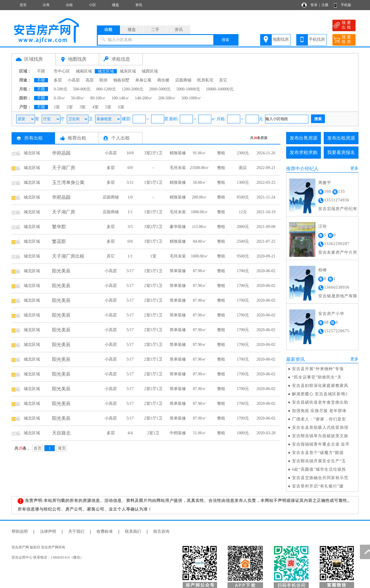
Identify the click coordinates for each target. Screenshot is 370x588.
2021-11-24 (266, 197)
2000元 (243, 227)
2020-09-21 (266, 256)
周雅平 (325, 183)
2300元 (243, 153)
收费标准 (105, 532)
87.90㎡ (199, 271)
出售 (46, 5)
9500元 (243, 256)
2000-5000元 (160, 89)
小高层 (74, 80)
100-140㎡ (120, 98)
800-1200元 (106, 89)
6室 (121, 107)
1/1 (130, 212)
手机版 (346, 5)
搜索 (225, 40)
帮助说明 (20, 532)
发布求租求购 (304, 152)
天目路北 (61, 433)
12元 (243, 212)
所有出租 (34, 138)
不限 (41, 71)
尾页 (62, 448)
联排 (103, 80)
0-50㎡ (60, 98)
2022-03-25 (266, 182)
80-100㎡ (98, 98)
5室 (108, 107)
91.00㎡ (199, 153)
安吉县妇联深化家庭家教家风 (320, 386)
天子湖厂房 (64, 168)
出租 (69, 5)
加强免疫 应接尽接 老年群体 (319, 411)
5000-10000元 (188, 89)
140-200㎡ (144, 98)
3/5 (130, 227)
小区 (92, 5)
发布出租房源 (341, 138)
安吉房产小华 (331, 314)
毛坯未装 (178, 168)
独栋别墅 (121, 80)
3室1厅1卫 (153, 241)
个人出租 (121, 138)
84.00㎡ (199, 241)
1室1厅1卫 (153, 182)
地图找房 (281, 39)
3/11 (130, 182)
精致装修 (178, 153)
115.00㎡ (199, 227)
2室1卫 (153, 433)
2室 (70, 107)
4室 (96, 107)
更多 (354, 168)
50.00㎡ (199, 182)
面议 (243, 168)
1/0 (130, 197)
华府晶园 (61, 153)
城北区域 (106, 71)
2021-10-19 (266, 212)
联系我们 (133, 532)
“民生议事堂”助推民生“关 (317, 377)
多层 (58, 80)
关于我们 (76, 532)
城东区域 (128, 71)
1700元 (243, 271)
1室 (57, 107)
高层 (90, 80)
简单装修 (178, 271)
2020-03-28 (266, 433)
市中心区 (62, 71)
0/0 (130, 168)
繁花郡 (59, 241)
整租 (221, 153)
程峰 (323, 270)
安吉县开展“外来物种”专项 (318, 369)
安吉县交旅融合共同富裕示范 (320, 478)
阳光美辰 (61, 271)
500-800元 (82, 89)
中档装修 (178, 433)
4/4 (130, 433)
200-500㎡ (167, 98)
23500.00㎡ (200, 168)
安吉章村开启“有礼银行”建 (318, 486)
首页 (23, 5)
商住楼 (163, 80)
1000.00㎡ (199, 212)
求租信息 (121, 59)
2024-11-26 (266, 153)
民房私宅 (205, 80)
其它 (223, 80)
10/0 (130, 153)
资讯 (139, 5)
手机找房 (317, 39)
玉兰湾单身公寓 (68, 182)
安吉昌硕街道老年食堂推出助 (320, 402)
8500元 (243, 197)
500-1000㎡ (191, 98)
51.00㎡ (199, 433)
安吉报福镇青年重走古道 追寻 (321, 444)
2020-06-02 (266, 271)
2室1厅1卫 (153, 271)
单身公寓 (143, 80)
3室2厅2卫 (153, 227)
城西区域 (150, 71)
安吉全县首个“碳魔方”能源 (318, 453)
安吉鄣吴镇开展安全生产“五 (319, 461)
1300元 (243, 182)
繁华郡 (59, 227)
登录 (314, 5)
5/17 (130, 271)
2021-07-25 (266, 241)
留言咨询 (161, 532)
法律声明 (48, 532)
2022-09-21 (266, 168)
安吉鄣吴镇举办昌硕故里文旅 (320, 436)
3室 (83, 107)
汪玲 (323, 226)
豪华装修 (178, 227)
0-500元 (61, 89)
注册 (325, 5)
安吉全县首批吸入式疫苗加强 (320, 427)
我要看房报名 (341, 152)
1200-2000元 (133, 89)
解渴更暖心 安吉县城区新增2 (320, 394)
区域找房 (34, 59)
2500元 (243, 241)
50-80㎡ (78, 98)
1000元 (243, 433)
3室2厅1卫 (153, 153)
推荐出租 (77, 138)
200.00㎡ (200, 197)
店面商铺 (183, 80)
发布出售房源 (304, 138)
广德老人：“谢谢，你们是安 (319, 419)
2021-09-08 (266, 227)
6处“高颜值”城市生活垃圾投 (319, 469)
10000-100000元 (220, 89)
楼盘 (116, 5)
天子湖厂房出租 (68, 256)
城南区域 (84, 71)
